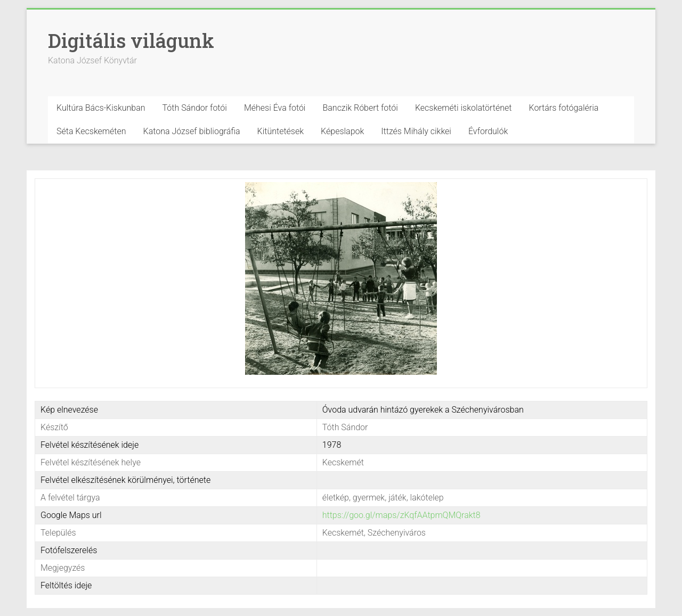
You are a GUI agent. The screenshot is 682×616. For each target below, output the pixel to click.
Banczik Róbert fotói (360, 108)
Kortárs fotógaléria (563, 108)
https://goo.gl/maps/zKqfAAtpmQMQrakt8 (401, 515)
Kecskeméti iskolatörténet (464, 108)
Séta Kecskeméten (91, 131)
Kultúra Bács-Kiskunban (101, 108)
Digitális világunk (131, 40)
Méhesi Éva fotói (275, 108)
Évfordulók (488, 131)
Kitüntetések (281, 131)
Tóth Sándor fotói (195, 108)
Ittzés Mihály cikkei (416, 131)
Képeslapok (342, 131)
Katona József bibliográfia (192, 131)
